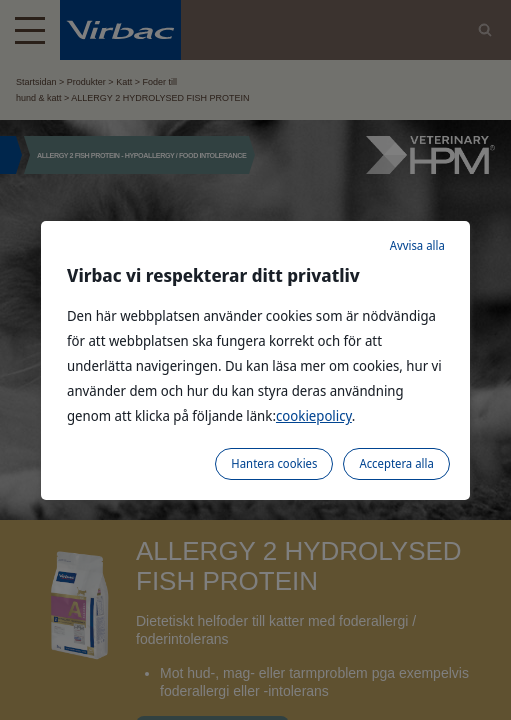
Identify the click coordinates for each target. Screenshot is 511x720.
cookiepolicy (314, 415)
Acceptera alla (396, 463)
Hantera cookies (274, 463)
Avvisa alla (417, 245)
